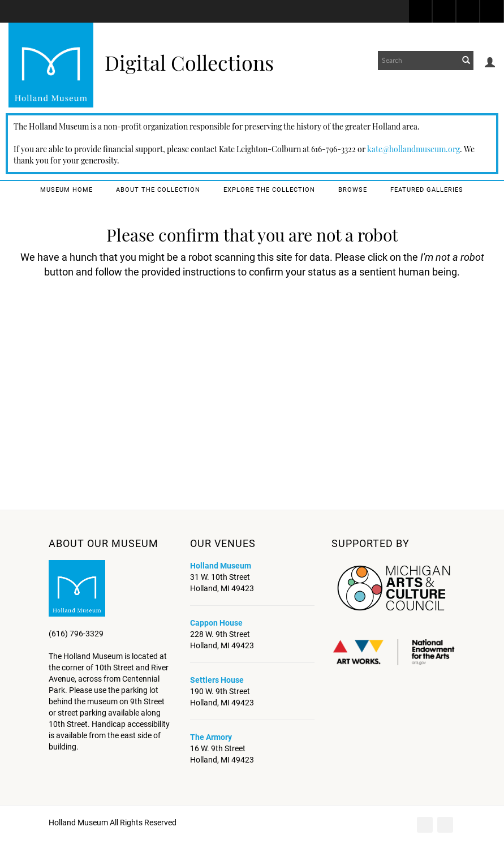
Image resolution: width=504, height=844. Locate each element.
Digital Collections (189, 62)
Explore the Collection (269, 190)
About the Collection (158, 190)
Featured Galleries (427, 190)
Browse (353, 190)
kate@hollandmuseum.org (413, 149)
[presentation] (265, 323)
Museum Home (66, 190)
